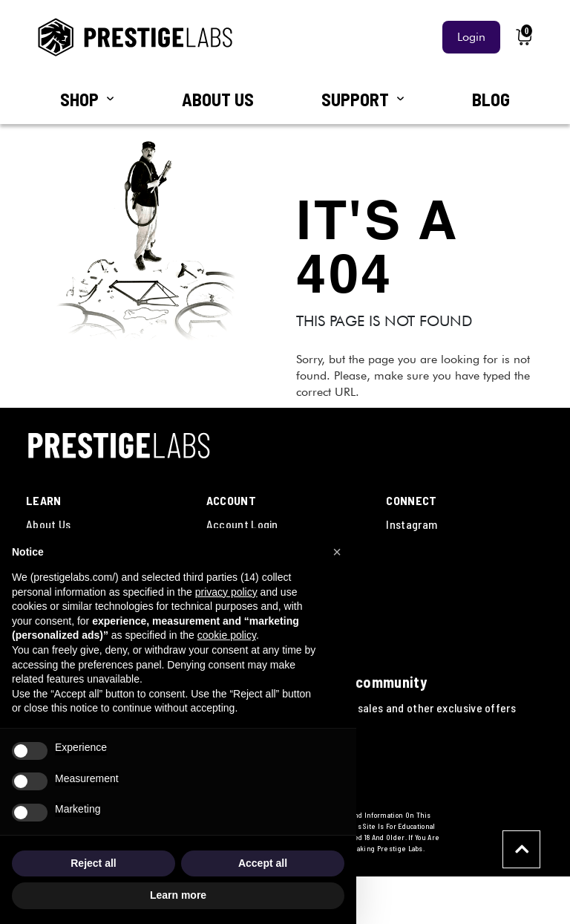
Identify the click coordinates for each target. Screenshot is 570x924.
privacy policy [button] (226, 592)
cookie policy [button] (227, 635)
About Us (49, 524)
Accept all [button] (263, 863)
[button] (337, 552)
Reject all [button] (93, 863)
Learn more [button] (178, 895)
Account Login (242, 524)
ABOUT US (218, 99)
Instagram (412, 524)
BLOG (491, 99)
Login (471, 37)
